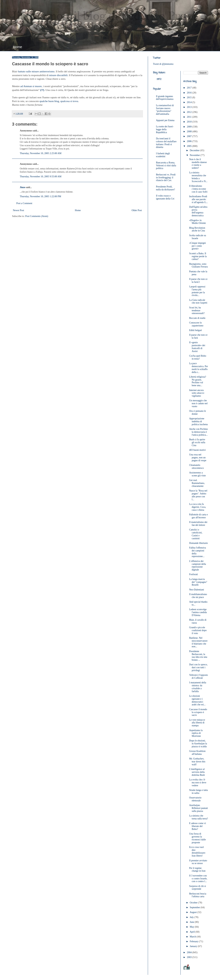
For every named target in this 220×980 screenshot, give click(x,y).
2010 (190, 122)
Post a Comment (24, 203)
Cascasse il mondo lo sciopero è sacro (198, 712)
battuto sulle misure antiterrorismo (36, 71)
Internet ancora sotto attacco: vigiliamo (197, 393)
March (193, 937)
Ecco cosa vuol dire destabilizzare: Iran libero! (197, 851)
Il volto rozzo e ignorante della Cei (165, 197)
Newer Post (18, 210)
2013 (190, 107)
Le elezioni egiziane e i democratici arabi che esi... (197, 700)
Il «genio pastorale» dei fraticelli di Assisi (197, 347)
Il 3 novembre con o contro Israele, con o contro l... (198, 879)
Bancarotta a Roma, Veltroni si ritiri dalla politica (166, 166)
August (194, 912)
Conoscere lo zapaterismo (196, 324)
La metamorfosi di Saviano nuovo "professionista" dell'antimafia (165, 110)
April (193, 932)
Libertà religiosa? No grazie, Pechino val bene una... (197, 381)
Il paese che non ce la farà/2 (198, 281)
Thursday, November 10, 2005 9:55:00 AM (41, 177)
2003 (190, 957)
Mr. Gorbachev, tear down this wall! (197, 762)
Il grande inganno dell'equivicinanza (165, 98)
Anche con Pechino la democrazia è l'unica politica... (198, 432)
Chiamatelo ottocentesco (196, 467)
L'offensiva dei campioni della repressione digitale (197, 565)
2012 (190, 112)
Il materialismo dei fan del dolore (198, 524)
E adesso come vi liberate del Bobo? (197, 826)
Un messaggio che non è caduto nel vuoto (198, 403)
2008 (190, 131)
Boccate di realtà (197, 318)
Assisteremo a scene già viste (197, 474)
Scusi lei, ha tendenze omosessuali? (197, 310)
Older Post (137, 210)
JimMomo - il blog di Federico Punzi (104, 16)
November (195, 155)
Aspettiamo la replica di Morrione (196, 733)
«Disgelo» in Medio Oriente (197, 222)
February (194, 941)
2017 (190, 88)
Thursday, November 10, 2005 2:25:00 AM (41, 153)
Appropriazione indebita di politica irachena (198, 421)
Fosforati (193, 574)
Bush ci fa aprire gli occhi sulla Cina (197, 442)
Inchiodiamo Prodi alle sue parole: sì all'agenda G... (198, 199)
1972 (159, 79)
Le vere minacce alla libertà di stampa (197, 723)
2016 (190, 93)
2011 (189, 117)
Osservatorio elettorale (195, 799)
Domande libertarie (198, 543)
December (195, 150)
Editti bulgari (195, 330)
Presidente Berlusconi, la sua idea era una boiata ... (198, 656)
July (192, 917)
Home (17, 47)
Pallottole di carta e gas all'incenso (198, 516)
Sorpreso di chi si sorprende (197, 888)
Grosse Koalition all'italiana (197, 753)
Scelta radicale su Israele (197, 237)
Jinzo (23, 187)
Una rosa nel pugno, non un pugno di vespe (198, 458)
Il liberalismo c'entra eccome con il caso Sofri (198, 189)
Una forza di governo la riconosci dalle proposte (197, 838)
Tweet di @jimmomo (163, 64)
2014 (190, 102)
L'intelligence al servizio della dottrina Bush (197, 772)
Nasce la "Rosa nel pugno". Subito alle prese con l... (198, 495)
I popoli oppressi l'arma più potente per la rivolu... (197, 291)
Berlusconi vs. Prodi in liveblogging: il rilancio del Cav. (166, 178)
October (194, 903)
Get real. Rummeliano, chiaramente (197, 483)
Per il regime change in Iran (197, 870)
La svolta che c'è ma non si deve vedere (198, 783)
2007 (190, 136)
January (194, 946)
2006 (190, 141)
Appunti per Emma (165, 120)
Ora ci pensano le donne (197, 412)
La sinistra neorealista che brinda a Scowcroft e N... (198, 177)
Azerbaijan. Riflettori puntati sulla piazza (198, 808)
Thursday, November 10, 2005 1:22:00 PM (40, 196)
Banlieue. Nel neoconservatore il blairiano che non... (198, 642)
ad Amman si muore (31, 86)
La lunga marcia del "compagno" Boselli (198, 582)
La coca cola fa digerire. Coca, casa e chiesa (197, 507)
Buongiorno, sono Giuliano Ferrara (198, 265)
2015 (190, 97)
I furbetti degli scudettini (163, 155)
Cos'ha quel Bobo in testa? (198, 357)
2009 (190, 127)
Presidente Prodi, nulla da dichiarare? (166, 188)
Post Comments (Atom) (37, 216)
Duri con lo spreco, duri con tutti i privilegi (198, 667)
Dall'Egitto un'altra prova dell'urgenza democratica (198, 211)
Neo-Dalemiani (196, 590)
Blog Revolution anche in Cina (197, 229)
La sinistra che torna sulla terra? (198, 817)
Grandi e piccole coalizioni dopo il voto (198, 630)
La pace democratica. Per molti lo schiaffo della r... (198, 368)
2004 (190, 952)
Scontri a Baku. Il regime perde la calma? (198, 256)
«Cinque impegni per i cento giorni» (197, 246)
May (192, 927)
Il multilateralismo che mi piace (198, 596)
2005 (190, 146)
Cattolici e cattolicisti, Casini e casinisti (196, 534)
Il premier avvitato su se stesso (198, 862)
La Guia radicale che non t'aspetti (198, 301)
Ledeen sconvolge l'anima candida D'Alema (198, 612)
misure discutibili (58, 75)
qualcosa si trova (69, 101)
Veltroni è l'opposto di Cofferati (198, 676)
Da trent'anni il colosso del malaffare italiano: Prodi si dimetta (166, 143)
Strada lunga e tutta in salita (198, 792)
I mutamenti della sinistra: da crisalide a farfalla (198, 687)
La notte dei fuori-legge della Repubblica (165, 129)
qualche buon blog (49, 101)
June (192, 922)
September (195, 907)
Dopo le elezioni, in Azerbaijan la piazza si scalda (198, 744)
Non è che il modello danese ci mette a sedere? (198, 164)
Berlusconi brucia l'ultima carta (198, 895)
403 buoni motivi (197, 450)
